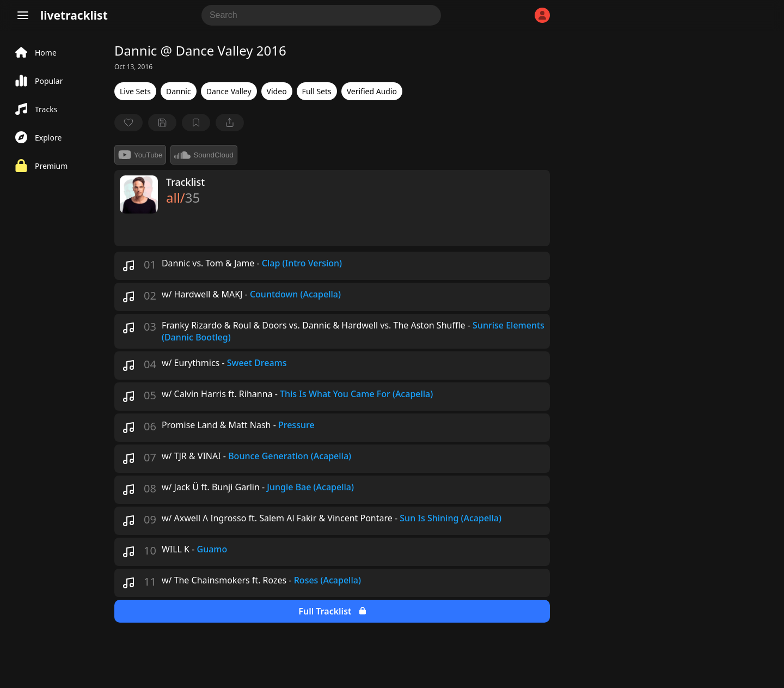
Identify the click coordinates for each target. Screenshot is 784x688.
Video (277, 91)
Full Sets (317, 91)
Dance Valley (229, 91)
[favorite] (128, 123)
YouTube (140, 155)
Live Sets (135, 91)
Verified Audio (372, 91)
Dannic (179, 91)
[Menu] (23, 15)
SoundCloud (204, 155)
